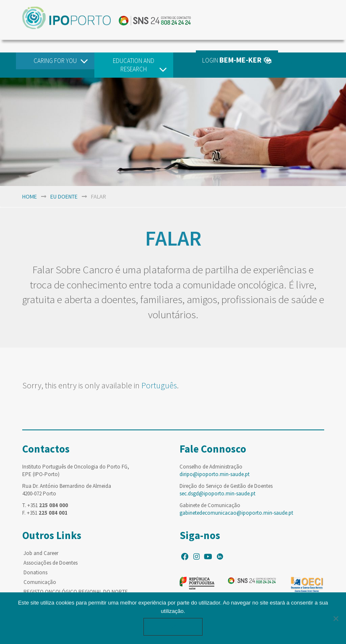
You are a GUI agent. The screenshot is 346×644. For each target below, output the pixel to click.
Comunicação (40, 582)
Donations (35, 572)
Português (159, 385)
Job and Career (41, 553)
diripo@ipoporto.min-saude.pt (215, 474)
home (30, 196)
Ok (173, 627)
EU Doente (64, 196)
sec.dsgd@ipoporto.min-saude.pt (217, 493)
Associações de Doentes (51, 563)
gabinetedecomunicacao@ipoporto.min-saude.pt (236, 513)
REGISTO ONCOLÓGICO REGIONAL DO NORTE (76, 592)
